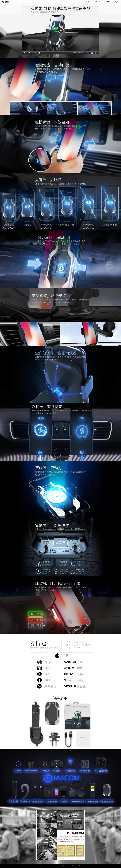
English (117, 2)
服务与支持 (107, 2)
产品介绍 (88, 2)
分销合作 (97, 2)
